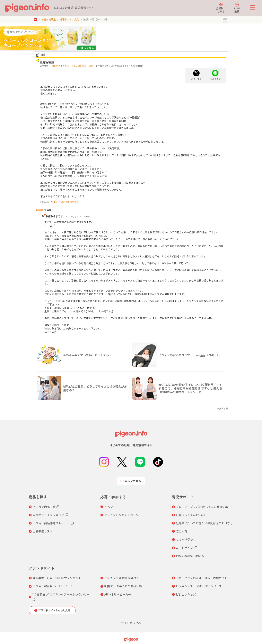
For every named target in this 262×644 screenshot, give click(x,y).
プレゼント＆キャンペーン (121, 515)
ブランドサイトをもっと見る (54, 610)
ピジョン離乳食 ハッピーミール (53, 586)
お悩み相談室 (48, 19)
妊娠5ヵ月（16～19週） (83, 66)
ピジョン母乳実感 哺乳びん (122, 578)
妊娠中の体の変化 (69, 19)
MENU (225, 20)
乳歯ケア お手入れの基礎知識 (123, 586)
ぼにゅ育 (182, 531)
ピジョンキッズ (186, 594)
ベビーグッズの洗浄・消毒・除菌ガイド (202, 578)
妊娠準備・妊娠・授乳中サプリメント (57, 578)
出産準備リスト (43, 531)
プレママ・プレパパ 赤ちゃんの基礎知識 (202, 507)
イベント (110, 507)
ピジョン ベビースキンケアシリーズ (199, 586)
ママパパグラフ (186, 539)
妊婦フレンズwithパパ (190, 515)
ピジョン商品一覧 (44, 507)
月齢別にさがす (221, 8)
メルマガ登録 (131, 481)
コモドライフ (184, 548)
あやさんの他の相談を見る (66, 202)
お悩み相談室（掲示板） (192, 556)
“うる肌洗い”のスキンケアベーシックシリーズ (61, 597)
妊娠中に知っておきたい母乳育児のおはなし (204, 523)
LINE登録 (237, 8)
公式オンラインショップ (48, 515)
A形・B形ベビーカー (118, 594)
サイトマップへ (131, 623)
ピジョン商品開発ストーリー (51, 523)
